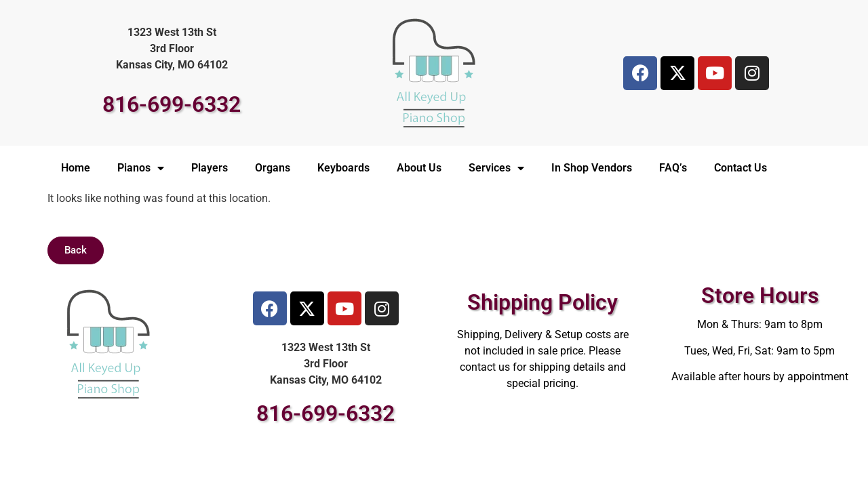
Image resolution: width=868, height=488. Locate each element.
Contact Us (741, 168)
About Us (419, 168)
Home (76, 168)
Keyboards (343, 168)
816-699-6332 (172, 104)
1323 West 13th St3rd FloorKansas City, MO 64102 (172, 48)
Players (210, 168)
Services (496, 168)
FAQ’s (673, 168)
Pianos (141, 168)
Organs (273, 168)
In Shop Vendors (592, 168)
